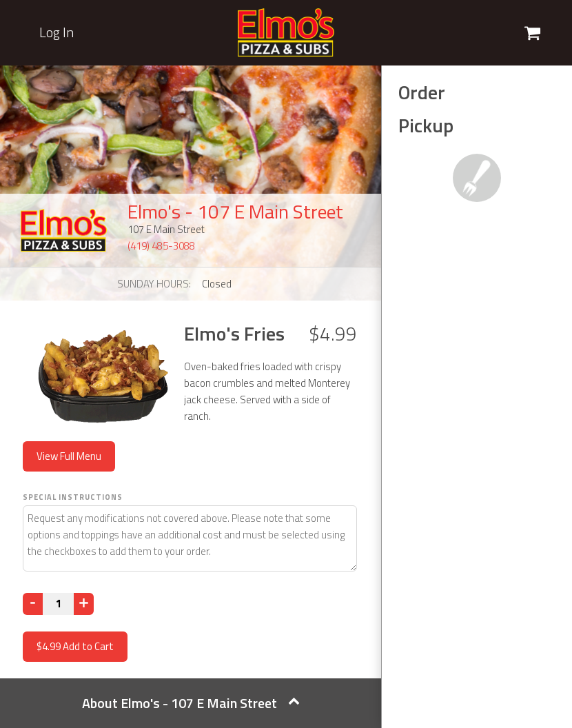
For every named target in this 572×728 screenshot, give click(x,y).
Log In (57, 32)
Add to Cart (75, 646)
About (191, 703)
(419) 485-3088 (161, 246)
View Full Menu (69, 456)
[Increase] (84, 604)
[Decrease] (33, 604)
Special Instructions (73, 497)
